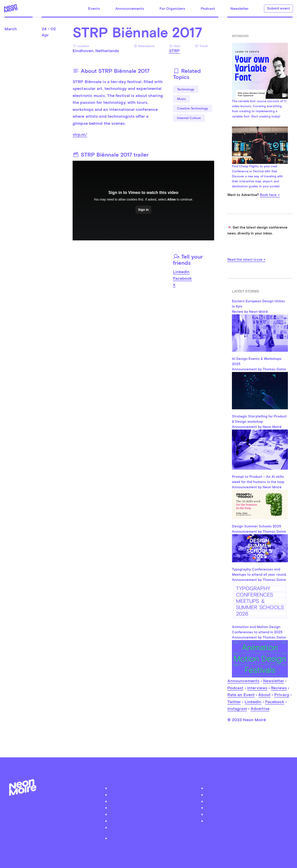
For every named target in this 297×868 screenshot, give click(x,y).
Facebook (182, 278)
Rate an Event (241, 695)
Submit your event (151, 801)
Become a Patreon (151, 827)
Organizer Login (151, 808)
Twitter (234, 702)
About (264, 695)
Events (94, 9)
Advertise (260, 709)
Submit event (278, 8)
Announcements (130, 9)
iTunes (247, 814)
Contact (151, 821)
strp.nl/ (80, 134)
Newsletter (239, 9)
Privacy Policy (151, 838)
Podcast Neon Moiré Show (151, 795)
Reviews (279, 688)
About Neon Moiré (151, 788)
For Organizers (172, 9)
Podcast (208, 9)
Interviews (257, 688)
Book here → (270, 195)
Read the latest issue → (246, 260)
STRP (174, 51)
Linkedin (181, 272)
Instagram (237, 709)
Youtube (247, 821)
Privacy (282, 695)
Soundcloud (247, 808)
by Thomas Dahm (149, 849)
